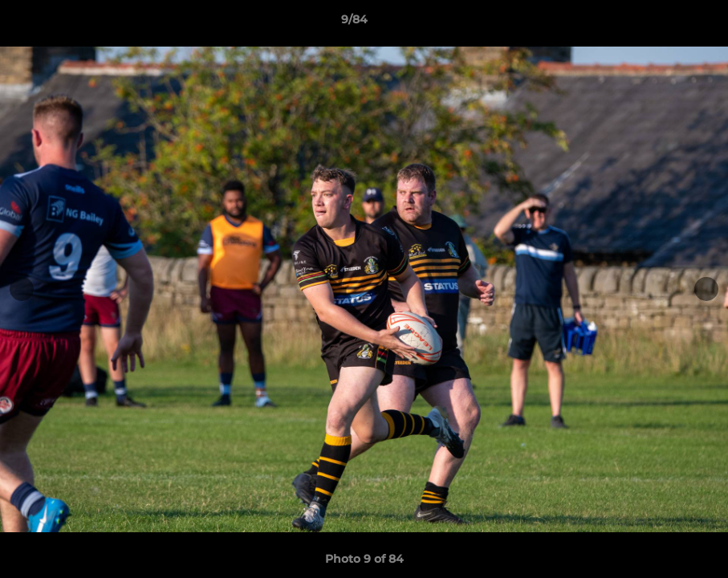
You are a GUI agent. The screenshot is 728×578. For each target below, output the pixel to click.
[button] (661, 23)
